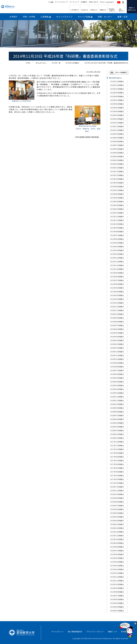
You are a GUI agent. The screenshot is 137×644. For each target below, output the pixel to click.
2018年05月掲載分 (117, 423)
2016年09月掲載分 (117, 498)
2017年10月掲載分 (117, 449)
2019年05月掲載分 (117, 378)
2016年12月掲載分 (117, 487)
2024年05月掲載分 (117, 153)
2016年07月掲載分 (117, 506)
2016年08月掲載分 (117, 502)
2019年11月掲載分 (117, 355)
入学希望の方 (75, 10)
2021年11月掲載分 (117, 265)
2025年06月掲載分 (117, 104)
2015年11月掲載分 (117, 536)
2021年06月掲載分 (117, 284)
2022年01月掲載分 (117, 258)
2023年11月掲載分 (117, 175)
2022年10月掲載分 (117, 224)
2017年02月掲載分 (117, 479)
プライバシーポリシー (95, 632)
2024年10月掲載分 (117, 134)
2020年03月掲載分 (117, 340)
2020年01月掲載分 (117, 348)
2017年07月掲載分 (117, 461)
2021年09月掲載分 (117, 273)
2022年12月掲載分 (117, 217)
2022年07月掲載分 (117, 235)
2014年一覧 (56, 63)
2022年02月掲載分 (117, 254)
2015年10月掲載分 (117, 539)
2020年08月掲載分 (117, 322)
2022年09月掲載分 (117, 228)
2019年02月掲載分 (117, 389)
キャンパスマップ (61, 2)
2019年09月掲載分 (117, 363)
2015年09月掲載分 (117, 543)
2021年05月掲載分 (117, 288)
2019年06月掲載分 (117, 374)
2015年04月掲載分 (117, 562)
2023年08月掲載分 (117, 186)
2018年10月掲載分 (117, 404)
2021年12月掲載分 (117, 262)
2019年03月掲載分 (117, 385)
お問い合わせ (94, 2)
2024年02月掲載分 (117, 164)
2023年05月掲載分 (117, 198)
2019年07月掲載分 (117, 370)
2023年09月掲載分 (117, 183)
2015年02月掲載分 (117, 569)
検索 (52, 2)
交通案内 (84, 2)
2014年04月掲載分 (117, 607)
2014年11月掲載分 (117, 581)
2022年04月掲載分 (117, 247)
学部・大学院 (29, 17)
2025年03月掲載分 (117, 115)
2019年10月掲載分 (117, 359)
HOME (28, 63)
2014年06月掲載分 (117, 599)
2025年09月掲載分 (117, 93)
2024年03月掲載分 (117, 160)
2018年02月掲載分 (117, 434)
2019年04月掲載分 (117, 382)
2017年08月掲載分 (117, 457)
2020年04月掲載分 (117, 337)
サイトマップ (74, 2)
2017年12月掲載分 (117, 442)
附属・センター (105, 17)
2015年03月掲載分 (117, 566)
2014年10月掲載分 (117, 584)
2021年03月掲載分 (117, 295)
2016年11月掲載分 (117, 491)
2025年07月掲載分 (117, 100)
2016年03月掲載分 (117, 521)
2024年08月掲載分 (117, 141)
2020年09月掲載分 (117, 318)
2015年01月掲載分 (117, 573)
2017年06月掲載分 (117, 464)
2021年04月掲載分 (117, 292)
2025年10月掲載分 (117, 89)
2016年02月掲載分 (117, 524)
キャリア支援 (85, 17)
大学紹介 (13, 17)
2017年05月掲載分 (117, 468)
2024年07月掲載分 (117, 145)
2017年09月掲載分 (117, 453)
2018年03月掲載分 (117, 430)
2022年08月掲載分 (117, 232)
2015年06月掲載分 (117, 554)
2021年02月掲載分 (117, 299)
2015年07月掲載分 (117, 551)
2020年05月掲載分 (117, 333)
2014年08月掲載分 (117, 592)
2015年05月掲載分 (117, 558)
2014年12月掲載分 (72, 63)
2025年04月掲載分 (117, 111)
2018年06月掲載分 (117, 419)
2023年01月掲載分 (117, 213)
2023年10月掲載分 (117, 179)
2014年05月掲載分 (117, 603)
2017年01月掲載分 (117, 483)
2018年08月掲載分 (117, 412)
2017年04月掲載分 (117, 472)
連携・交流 (122, 17)
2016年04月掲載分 (117, 517)
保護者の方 (103, 10)
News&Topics (41, 63)
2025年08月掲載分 (117, 96)
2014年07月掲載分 (117, 596)
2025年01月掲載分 (117, 123)
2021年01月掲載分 (117, 303)
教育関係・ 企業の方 (112, 10)
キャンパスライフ (64, 17)
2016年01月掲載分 (117, 528)
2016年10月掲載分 (117, 494)
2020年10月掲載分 (117, 314)
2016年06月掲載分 (117, 509)
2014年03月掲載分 (117, 611)
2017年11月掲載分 (117, 445)
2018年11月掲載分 (117, 400)
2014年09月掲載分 (117, 588)
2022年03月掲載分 (117, 250)
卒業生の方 (94, 10)
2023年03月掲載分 (117, 205)
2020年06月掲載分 (117, 329)
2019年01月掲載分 (117, 393)
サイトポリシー (58, 632)
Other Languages (107, 2)
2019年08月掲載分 (117, 367)
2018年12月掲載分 (117, 397)
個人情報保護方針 (75, 632)
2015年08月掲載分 (117, 547)
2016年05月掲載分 (117, 513)
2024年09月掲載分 (117, 138)
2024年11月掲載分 (117, 130)
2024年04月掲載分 (117, 156)
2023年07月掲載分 (117, 190)
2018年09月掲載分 (117, 408)
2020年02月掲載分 (117, 344)
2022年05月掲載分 (117, 243)
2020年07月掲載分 (117, 325)
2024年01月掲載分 (117, 168)
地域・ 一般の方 (121, 10)
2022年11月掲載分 (117, 220)
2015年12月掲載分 (117, 532)
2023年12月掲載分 (117, 171)
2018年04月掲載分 (117, 427)
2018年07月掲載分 (117, 415)
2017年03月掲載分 (117, 476)
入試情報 (46, 17)
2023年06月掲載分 (117, 194)
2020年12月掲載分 (117, 307)
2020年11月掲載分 (117, 310)
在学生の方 (85, 10)
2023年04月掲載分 (117, 202)
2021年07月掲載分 (117, 280)
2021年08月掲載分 (117, 277)
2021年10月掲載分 (117, 269)
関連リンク (113, 632)
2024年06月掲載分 (117, 149)
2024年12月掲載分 (117, 126)
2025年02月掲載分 (117, 119)
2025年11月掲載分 (117, 85)
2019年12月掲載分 (117, 352)
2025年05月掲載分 (117, 108)
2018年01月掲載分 (117, 438)
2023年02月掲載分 (117, 209)
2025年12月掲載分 (117, 81)
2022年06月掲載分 (117, 239)
